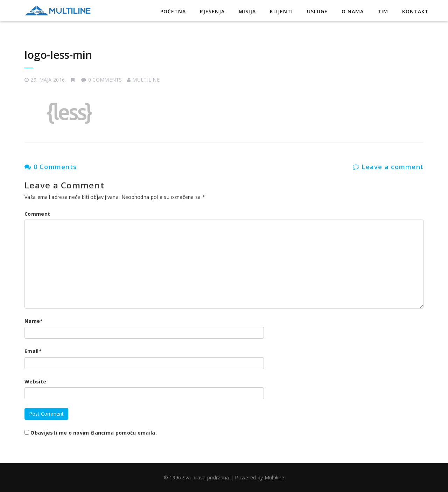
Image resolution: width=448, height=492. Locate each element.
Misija (247, 11)
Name (34, 321)
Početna (173, 11)
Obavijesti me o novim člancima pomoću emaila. (94, 433)
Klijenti (281, 11)
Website (35, 382)
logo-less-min (58, 55)
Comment (37, 214)
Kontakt (415, 11)
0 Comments (51, 167)
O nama (353, 11)
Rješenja (212, 11)
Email (33, 351)
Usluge (317, 11)
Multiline (146, 80)
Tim (383, 11)
